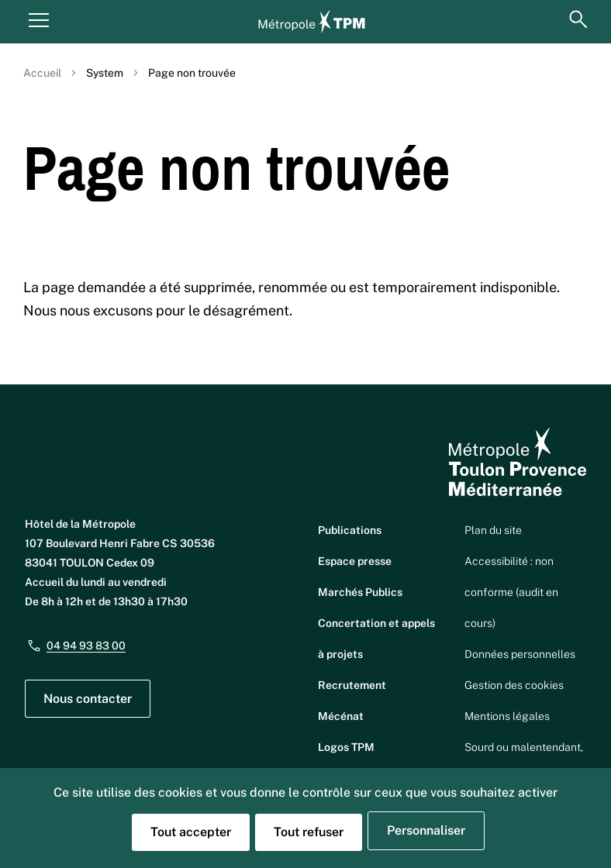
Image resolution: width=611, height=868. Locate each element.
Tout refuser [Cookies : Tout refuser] (309, 832)
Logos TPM (346, 747)
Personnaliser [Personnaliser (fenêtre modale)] (426, 830)
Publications (350, 530)
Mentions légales (507, 716)
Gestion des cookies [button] (514, 685)
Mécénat (341, 716)
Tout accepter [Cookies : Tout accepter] (191, 832)
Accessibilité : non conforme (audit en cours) (511, 592)
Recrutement (352, 685)
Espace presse (355, 561)
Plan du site (493, 530)
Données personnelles (520, 654)
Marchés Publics (360, 592)
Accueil (42, 73)
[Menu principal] (39, 19)
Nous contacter (88, 699)
